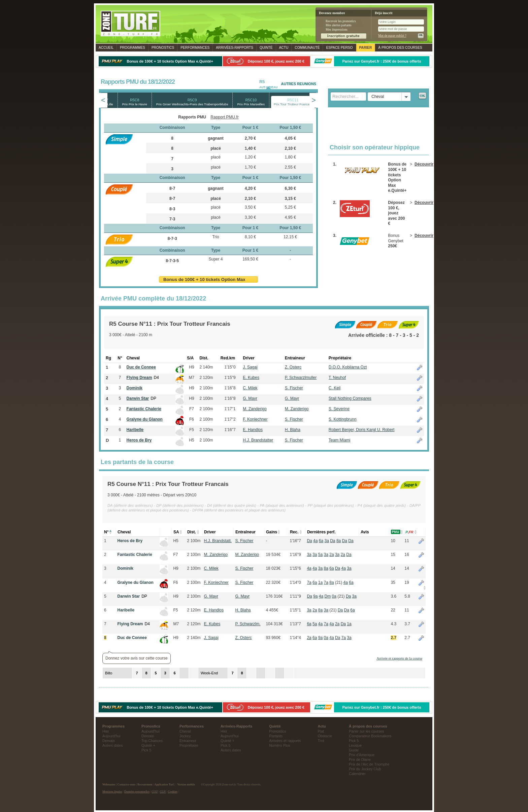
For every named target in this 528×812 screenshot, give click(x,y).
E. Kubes (251, 378)
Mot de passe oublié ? (392, 36)
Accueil (106, 48)
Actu (284, 48)
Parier (366, 48)
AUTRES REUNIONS (299, 84)
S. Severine (339, 409)
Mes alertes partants (339, 25)
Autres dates (113, 745)
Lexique (355, 745)
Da (309, 541)
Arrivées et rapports (285, 741)
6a (321, 541)
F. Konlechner (255, 419)
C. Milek (250, 388)
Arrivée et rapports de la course (399, 658)
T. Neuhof (337, 378)
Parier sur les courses (366, 731)
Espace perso (339, 48)
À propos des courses (400, 48)
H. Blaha (293, 430)
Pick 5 (146, 750)
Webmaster (109, 784)
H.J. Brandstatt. (218, 541)
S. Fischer (294, 388)
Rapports (235, 48)
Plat (321, 731)
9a (315, 596)
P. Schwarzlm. (248, 624)
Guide (354, 750)
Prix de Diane (360, 760)
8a (339, 541)
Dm (328, 596)
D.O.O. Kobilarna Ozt (348, 367)
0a (334, 596)
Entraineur (188, 741)
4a (315, 541)
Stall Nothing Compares (350, 398)
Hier (106, 731)
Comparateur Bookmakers (370, 736)
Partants (276, 736)
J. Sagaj (250, 367)
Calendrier (357, 774)
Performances (195, 48)
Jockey (185, 736)
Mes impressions (337, 29)
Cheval (185, 731)
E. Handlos (253, 430)
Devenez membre (332, 13)
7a (309, 582)
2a (332, 555)
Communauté (307, 48)
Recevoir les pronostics (341, 21)
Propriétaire (189, 745)
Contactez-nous (127, 784)
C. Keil (335, 388)
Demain (109, 741)
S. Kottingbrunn (343, 419)
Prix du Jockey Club (365, 769)
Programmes (133, 48)
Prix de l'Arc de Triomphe (369, 764)
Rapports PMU (192, 117)
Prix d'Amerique (362, 755)
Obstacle (325, 736)
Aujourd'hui (111, 736)
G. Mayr (250, 398)
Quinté (266, 48)
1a (320, 582)
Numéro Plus (279, 745)
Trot (321, 741)
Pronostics (163, 48)
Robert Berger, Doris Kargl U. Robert (361, 430)
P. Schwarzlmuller (301, 378)
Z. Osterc (293, 367)
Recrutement (145, 784)
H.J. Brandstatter (258, 440)
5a (320, 555)
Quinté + (148, 745)
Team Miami (340, 440)
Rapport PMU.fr (224, 117)
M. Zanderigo (255, 409)
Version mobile (186, 784)
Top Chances (152, 741)
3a (327, 541)
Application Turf (164, 784)
